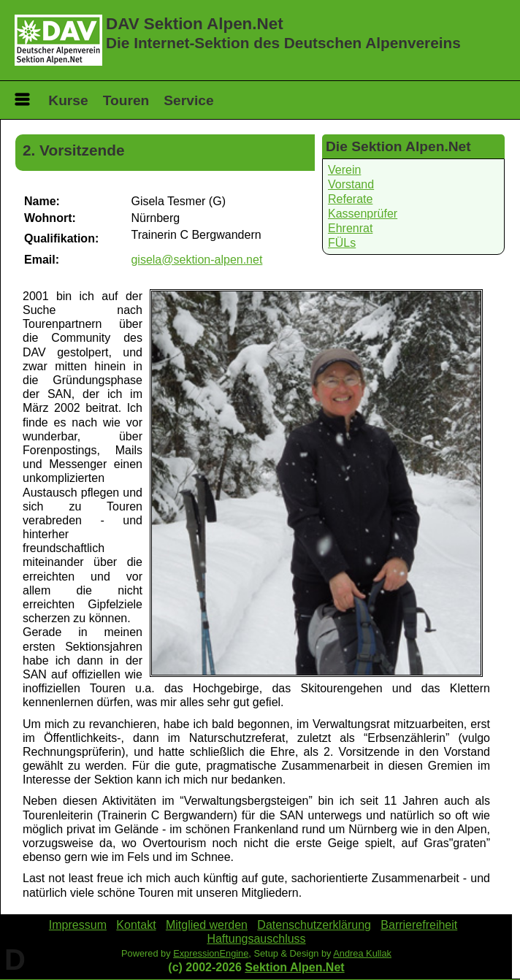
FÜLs (342, 243)
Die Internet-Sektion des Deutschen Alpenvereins (283, 43)
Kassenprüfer (363, 214)
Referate (350, 199)
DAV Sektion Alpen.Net (195, 24)
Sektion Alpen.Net (294, 967)
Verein (344, 170)
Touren (126, 100)
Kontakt (136, 925)
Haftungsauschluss (256, 939)
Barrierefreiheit (419, 925)
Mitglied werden (207, 925)
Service (188, 100)
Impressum (78, 925)
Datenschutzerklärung (314, 925)
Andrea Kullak (362, 953)
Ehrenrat (350, 228)
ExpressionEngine (211, 953)
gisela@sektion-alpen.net (196, 260)
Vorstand (351, 184)
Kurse (68, 100)
